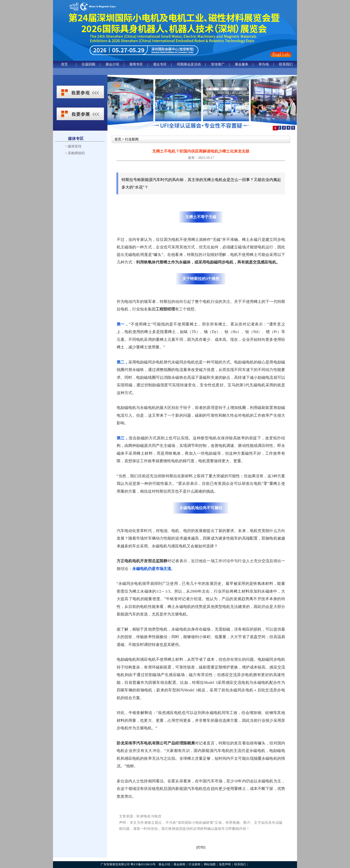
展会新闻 (179, 864)
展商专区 (136, 64)
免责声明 (225, 864)
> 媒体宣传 (73, 146)
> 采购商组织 (75, 153)
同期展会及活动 (189, 64)
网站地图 (210, 864)
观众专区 (160, 64)
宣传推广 (218, 64)
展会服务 (242, 64)
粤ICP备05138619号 (143, 864)
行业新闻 (194, 864)
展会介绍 (112, 64)
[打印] (201, 847)
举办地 (264, 64)
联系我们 (286, 64)
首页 (64, 64)
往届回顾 (88, 64)
